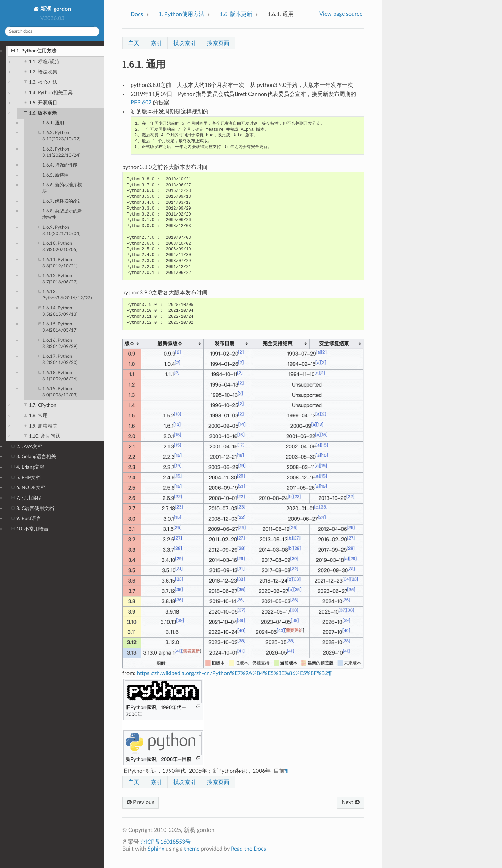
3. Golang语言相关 (34, 457)
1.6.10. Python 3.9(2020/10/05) (58, 246)
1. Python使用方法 (34, 51)
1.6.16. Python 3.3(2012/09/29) (58, 343)
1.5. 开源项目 (41, 103)
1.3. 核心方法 (41, 82)
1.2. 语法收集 (41, 72)
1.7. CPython (40, 405)
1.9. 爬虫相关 (41, 426)
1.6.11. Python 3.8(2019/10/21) (58, 263)
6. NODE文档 (28, 488)
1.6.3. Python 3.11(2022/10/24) (61, 152)
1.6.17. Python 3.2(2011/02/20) (58, 359)
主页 (134, 43)
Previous (141, 802)
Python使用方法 (181, 14)
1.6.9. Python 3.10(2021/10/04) (59, 230)
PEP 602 (141, 103)
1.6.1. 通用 (53, 123)
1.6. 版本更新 (40, 113)
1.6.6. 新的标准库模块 (62, 188)
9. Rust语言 (26, 519)
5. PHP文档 (26, 478)
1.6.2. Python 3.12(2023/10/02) (59, 136)
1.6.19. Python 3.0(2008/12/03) (58, 392)
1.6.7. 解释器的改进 (62, 201)
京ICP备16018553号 (166, 842)
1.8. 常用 (36, 416)
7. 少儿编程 (26, 498)
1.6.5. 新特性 (55, 175)
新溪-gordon (55, 9)
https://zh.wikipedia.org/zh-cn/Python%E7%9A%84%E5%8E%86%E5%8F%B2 (232, 673)
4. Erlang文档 (28, 467)
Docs (137, 14)
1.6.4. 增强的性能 (60, 165)
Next (351, 802)
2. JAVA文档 (27, 447)
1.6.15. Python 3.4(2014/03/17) (58, 327)
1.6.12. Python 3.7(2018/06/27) (58, 279)
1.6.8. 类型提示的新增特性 (62, 214)
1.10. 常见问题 (42, 436)
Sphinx (156, 849)
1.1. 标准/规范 (42, 62)
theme (192, 849)
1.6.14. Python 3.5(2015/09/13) (58, 311)
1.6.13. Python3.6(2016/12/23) (65, 295)
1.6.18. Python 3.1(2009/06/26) (58, 376)
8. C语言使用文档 (33, 509)
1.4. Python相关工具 (48, 93)
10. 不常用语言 (30, 529)
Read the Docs (249, 849)
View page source (341, 14)
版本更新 (236, 14)
